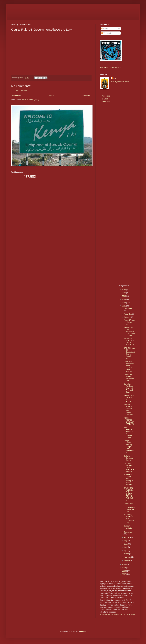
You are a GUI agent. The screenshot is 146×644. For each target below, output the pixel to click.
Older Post (87, 96)
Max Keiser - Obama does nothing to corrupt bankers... (128, 480)
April (126, 551)
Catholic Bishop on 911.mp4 (128, 458)
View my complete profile (120, 82)
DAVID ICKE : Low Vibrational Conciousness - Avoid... (129, 332)
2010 (124, 564)
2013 (124, 299)
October (127, 317)
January (127, 560)
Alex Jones (106, 96)
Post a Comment (21, 91)
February (128, 557)
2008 (124, 571)
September (128, 532)
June (126, 544)
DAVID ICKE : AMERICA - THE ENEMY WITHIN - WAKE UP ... (129, 494)
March (127, 554)
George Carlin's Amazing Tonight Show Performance (129, 447)
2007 (124, 574)
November (128, 314)
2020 (124, 290)
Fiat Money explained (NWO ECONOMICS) (129, 519)
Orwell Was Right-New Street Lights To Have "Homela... (129, 366)
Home (52, 96)
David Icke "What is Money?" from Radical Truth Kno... (129, 410)
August (127, 537)
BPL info (105, 99)
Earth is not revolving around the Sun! (129, 378)
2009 (124, 568)
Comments (106, 33)
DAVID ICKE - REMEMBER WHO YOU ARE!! (129, 342)
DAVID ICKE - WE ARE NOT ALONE (129, 398)
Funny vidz (106, 102)
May (126, 547)
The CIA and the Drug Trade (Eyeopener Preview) (129, 467)
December (128, 309)
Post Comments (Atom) (30, 100)
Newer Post (16, 96)
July (126, 541)
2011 (124, 306)
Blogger (83, 632)
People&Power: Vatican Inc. (129, 322)
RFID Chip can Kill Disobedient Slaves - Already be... (129, 353)
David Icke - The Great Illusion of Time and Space (128, 388)
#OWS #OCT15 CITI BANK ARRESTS (129, 421)
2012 (124, 303)
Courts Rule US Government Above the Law (129, 507)
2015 (124, 293)
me (115, 78)
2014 (124, 296)
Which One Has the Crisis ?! (111, 67)
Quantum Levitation (128, 527)
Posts (104, 29)
